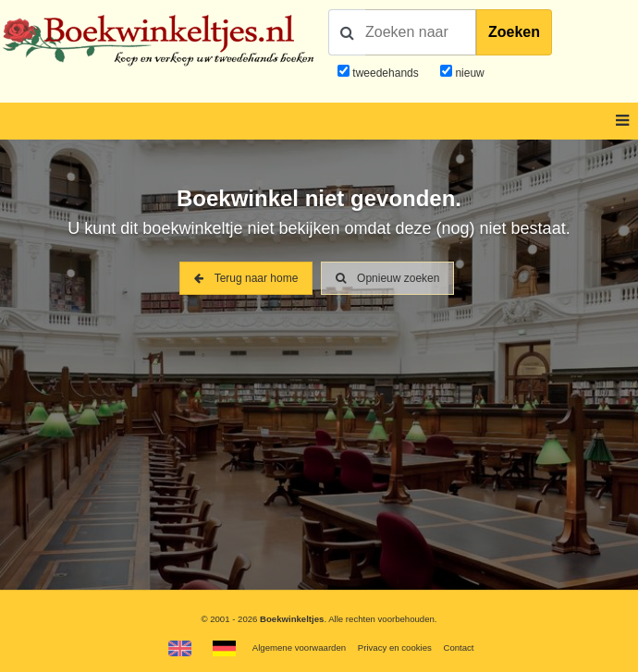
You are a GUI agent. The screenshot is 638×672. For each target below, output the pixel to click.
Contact (458, 648)
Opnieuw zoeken (388, 278)
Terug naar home (246, 278)
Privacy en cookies (395, 648)
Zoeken (514, 32)
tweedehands (385, 73)
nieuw (468, 73)
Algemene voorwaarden (299, 648)
